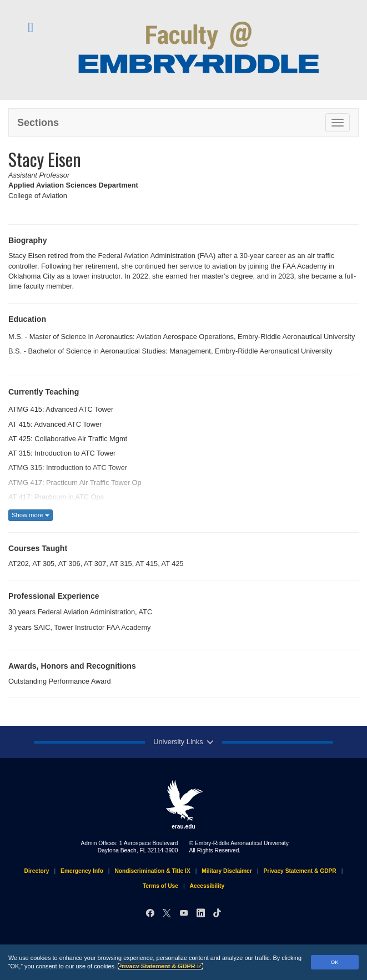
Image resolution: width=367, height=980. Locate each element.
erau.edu (184, 805)
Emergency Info (82, 871)
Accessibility (207, 886)
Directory (37, 871)
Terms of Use (160, 886)
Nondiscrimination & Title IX (152, 871)
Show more (31, 515)
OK (335, 962)
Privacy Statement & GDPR (160, 966)
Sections (38, 123)
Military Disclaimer (227, 871)
